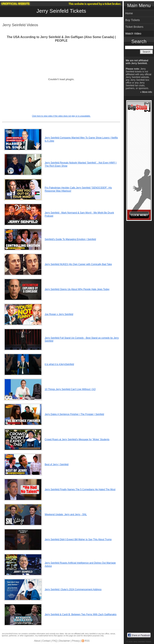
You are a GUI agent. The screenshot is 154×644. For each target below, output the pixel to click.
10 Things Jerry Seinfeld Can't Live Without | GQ (70, 389)
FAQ (55, 641)
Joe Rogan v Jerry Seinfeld (59, 314)
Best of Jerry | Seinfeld (57, 464)
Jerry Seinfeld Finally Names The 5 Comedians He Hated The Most (80, 489)
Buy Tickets (133, 20)
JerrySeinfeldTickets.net (11, 634)
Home (129, 13)
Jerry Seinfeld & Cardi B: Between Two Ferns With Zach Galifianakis (81, 614)
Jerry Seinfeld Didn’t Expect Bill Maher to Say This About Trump (78, 539)
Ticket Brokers (134, 27)
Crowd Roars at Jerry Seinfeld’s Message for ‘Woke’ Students (77, 439)
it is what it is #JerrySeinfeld (59, 364)
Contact (46, 641)
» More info (146, 92)
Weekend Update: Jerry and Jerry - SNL (66, 514)
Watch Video (133, 34)
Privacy (76, 641)
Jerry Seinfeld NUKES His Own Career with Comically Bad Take (78, 264)
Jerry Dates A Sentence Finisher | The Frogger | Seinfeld (74, 414)
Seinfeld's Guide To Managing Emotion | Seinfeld (70, 239)
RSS (87, 641)
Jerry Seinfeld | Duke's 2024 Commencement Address (73, 589)
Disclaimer (64, 641)
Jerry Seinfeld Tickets (61, 11)
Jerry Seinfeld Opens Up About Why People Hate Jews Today (77, 289)
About (37, 641)
